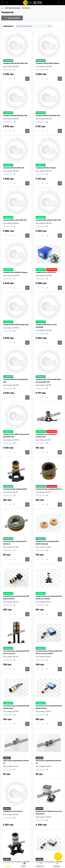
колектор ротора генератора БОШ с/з (49, 489)
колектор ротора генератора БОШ (15, 489)
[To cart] (27, 79)
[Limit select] (50, 26)
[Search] (7, 3)
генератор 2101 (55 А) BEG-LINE (14, 168)
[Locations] (59, 3)
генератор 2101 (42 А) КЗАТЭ (13, 811)
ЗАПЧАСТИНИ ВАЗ (13, 8)
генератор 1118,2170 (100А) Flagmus (47, 63)
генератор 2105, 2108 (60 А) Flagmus (15, 272)
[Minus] (5, 79)
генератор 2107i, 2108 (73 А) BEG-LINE (16, 325)
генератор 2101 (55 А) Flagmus (46, 168)
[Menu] (3, 3)
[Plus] (15, 79)
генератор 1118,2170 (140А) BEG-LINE (48, 116)
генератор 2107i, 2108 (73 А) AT (46, 272)
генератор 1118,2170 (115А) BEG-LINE (15, 116)
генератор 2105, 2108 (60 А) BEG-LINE (48, 220)
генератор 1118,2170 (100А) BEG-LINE (15, 63)
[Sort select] (30, 26)
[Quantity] (10, 79)
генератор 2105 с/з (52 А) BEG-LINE (15, 220)
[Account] (63, 3)
